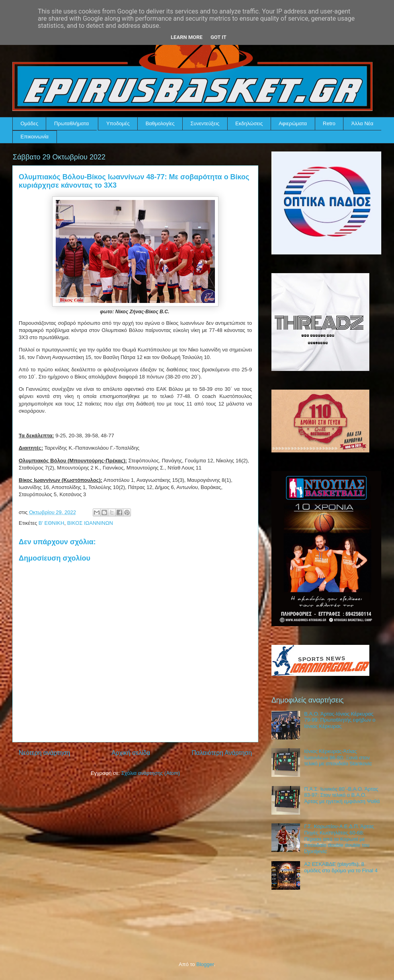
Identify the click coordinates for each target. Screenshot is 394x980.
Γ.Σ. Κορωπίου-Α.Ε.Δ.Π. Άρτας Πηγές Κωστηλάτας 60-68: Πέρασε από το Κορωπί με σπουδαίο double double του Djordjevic (339, 839)
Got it (218, 37)
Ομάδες (29, 123)
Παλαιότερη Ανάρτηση (222, 753)
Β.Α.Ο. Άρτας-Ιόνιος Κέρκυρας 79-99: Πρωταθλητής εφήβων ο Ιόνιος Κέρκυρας (340, 720)
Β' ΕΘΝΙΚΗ (52, 523)
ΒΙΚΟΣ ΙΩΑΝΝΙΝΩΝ (90, 523)
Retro (329, 123)
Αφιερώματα (293, 123)
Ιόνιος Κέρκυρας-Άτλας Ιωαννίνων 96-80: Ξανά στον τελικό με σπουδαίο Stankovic (338, 757)
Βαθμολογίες (160, 123)
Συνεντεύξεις (205, 123)
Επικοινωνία (35, 137)
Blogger (205, 964)
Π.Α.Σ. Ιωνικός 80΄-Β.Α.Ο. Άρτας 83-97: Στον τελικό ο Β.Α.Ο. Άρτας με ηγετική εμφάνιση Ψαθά (342, 795)
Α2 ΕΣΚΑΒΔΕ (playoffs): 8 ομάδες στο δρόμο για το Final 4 (341, 867)
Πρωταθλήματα (71, 123)
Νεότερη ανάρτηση (44, 753)
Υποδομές (118, 123)
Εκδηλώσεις (249, 123)
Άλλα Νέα (362, 123)
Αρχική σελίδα (131, 753)
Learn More (187, 37)
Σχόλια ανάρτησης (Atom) (151, 773)
